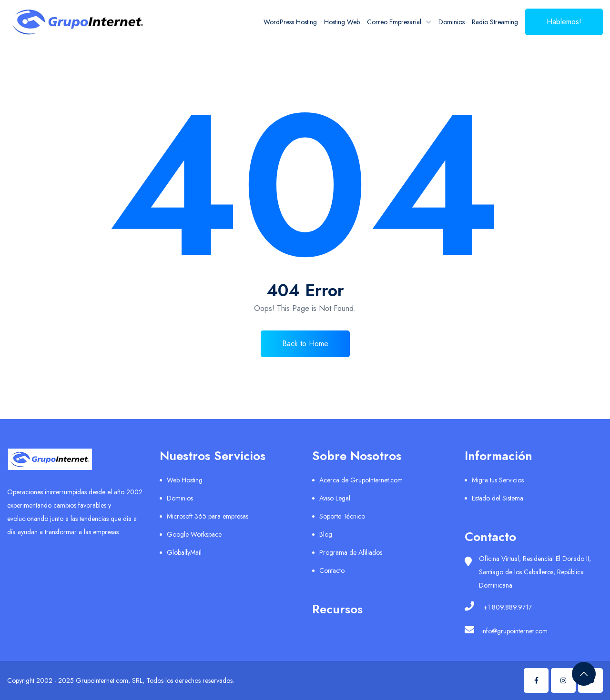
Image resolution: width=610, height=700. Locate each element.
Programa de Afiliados (351, 552)
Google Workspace (194, 534)
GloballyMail (184, 552)
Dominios (452, 22)
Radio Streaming (495, 22)
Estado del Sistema (498, 498)
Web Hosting (185, 480)
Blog (326, 534)
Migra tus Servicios (498, 480)
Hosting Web (342, 22)
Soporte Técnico (342, 516)
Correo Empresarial (394, 22)
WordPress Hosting (290, 22)
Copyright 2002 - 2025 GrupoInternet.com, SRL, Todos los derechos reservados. (121, 680)
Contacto (332, 570)
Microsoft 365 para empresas (208, 516)
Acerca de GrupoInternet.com (361, 480)
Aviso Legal (335, 498)
